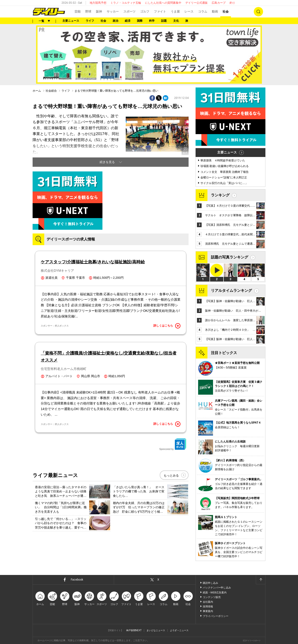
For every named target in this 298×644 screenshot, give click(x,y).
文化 (176, 21)
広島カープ (219, 3)
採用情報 (208, 606)
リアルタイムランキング (231, 291)
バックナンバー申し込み (217, 588)
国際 (140, 21)
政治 (115, 21)
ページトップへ (261, 580)
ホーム (37, 91)
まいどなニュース (156, 630)
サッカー (113, 12)
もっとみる (171, 475)
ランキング (220, 195)
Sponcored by (173, 444)
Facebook (77, 580)
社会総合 (51, 91)
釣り (232, 3)
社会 (226, 12)
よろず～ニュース (179, 630)
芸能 (78, 12)
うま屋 (175, 12)
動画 (215, 12)
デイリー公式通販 (196, 3)
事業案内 (208, 611)
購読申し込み (210, 583)
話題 (164, 21)
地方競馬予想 (98, 3)
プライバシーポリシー (216, 616)
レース (189, 12)
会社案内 (208, 602)
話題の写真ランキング (230, 257)
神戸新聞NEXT (134, 630)
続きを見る (107, 162)
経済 (128, 21)
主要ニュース (71, 21)
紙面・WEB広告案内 (215, 592)
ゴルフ (145, 12)
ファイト (160, 12)
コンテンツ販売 (212, 597)
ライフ (90, 21)
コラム (203, 12)
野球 (88, 12)
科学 (152, 21)
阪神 (99, 12)
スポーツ (129, 12)
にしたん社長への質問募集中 (163, 3)
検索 (258, 12)
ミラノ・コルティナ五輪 (126, 3)
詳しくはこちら (167, 326)
